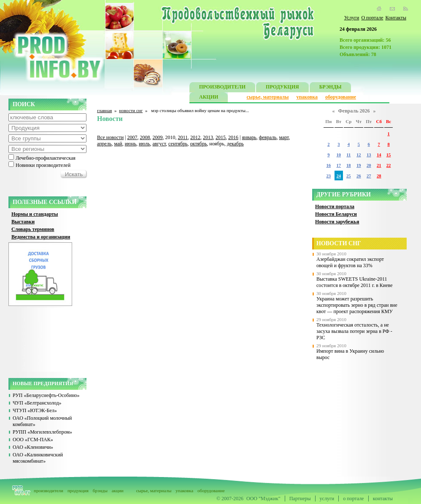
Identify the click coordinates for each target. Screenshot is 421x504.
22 (389, 165)
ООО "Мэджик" (263, 499)
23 (328, 176)
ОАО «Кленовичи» (33, 447)
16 (328, 165)
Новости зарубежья (337, 222)
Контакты (396, 18)
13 (369, 155)
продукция (78, 491)
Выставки (23, 222)
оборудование (341, 97)
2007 (132, 137)
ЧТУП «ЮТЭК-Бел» (35, 410)
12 (359, 155)
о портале (353, 499)
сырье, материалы (268, 97)
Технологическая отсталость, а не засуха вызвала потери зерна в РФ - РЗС (354, 331)
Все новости (110, 137)
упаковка (307, 97)
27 (369, 176)
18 (349, 165)
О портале (372, 18)
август (159, 144)
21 (379, 165)
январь (249, 137)
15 (389, 155)
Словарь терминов (33, 229)
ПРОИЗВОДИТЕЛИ (222, 88)
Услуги (352, 18)
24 (339, 176)
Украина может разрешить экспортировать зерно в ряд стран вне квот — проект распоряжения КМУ (357, 305)
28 (379, 176)
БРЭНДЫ (331, 88)
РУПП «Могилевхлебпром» (42, 432)
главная (104, 110)
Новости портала (335, 206)
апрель (104, 144)
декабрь (235, 144)
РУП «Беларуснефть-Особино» (46, 395)
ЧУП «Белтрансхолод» (37, 403)
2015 (221, 137)
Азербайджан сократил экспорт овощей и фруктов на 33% (350, 262)
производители (49, 491)
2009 (158, 137)
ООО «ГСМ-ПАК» (33, 440)
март (284, 137)
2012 (195, 137)
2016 (233, 137)
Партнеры (300, 499)
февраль (268, 137)
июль (144, 144)
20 (369, 165)
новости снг (131, 110)
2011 (183, 137)
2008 (145, 137)
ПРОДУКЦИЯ (282, 88)
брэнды (100, 491)
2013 (208, 137)
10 (339, 155)
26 (359, 176)
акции (118, 491)
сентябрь (178, 144)
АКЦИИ (209, 98)
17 (339, 165)
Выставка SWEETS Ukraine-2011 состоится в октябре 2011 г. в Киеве (355, 282)
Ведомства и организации (41, 237)
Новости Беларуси (336, 214)
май (118, 144)
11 (348, 155)
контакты (383, 499)
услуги (327, 499)
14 (379, 155)
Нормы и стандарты (35, 214)
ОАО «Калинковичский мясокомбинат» (38, 458)
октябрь (199, 144)
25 (349, 176)
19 (359, 165)
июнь (131, 144)
